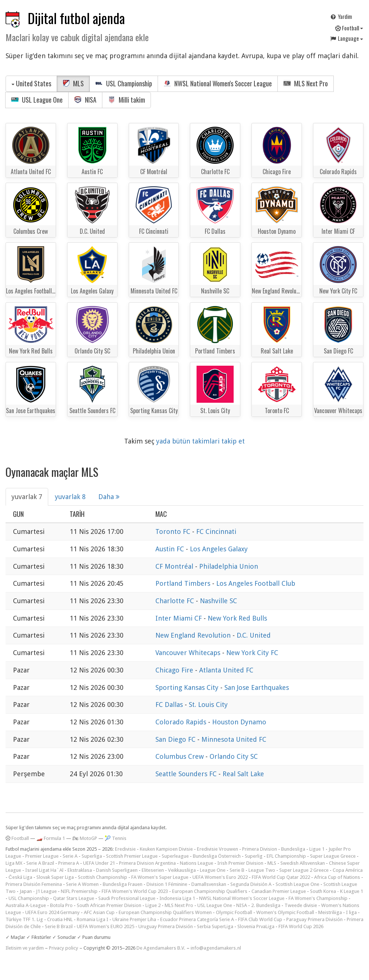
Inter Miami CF (179, 618)
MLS (73, 83)
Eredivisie (125, 849)
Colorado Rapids (182, 722)
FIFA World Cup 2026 (301, 926)
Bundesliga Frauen (123, 884)
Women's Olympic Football (285, 912)
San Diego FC (176, 739)
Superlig (254, 856)
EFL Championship (286, 856)
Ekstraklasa (80, 870)
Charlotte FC (176, 601)
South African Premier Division (109, 905)
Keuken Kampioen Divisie (166, 849)
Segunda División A (251, 884)
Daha (109, 497)
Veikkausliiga (182, 870)
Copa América (348, 870)
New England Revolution (194, 635)
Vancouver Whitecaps (189, 653)
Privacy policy (64, 948)
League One (213, 870)
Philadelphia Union (229, 566)
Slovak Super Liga (55, 877)
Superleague (175, 856)
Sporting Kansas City (188, 687)
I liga (351, 912)
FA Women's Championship (318, 898)
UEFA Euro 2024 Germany (52, 912)
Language (346, 38)
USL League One (37, 100)
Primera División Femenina (34, 884)
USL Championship (124, 83)
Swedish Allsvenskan (303, 863)
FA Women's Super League (160, 877)
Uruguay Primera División (166, 926)
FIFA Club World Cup (260, 919)
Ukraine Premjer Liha (134, 919)
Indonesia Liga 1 (177, 898)
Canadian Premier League (279, 891)
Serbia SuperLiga (215, 926)
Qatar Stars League (74, 898)
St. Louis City (208, 705)
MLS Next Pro (306, 83)
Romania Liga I (93, 919)
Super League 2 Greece (304, 870)
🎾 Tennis (116, 838)
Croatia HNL (60, 919)
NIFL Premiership (79, 891)
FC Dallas (170, 705)
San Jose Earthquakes (257, 687)
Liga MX (14, 863)
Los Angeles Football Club (256, 583)
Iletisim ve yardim (25, 948)
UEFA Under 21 (99, 863)
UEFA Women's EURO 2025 (106, 926)
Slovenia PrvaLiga (256, 926)
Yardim (341, 16)
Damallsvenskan (209, 884)
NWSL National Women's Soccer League (218, 83)
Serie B (237, 870)
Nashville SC (218, 601)
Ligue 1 (317, 849)
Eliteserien (153, 870)
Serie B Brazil (59, 926)
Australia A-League (26, 905)
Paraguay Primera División (314, 919)
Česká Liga (20, 877)
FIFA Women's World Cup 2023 (135, 891)
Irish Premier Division (240, 863)
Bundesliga (293, 849)
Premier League (42, 856)
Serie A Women (82, 884)
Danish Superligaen (117, 870)
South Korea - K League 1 (337, 891)
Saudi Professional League (127, 898)
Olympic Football (234, 912)
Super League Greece (333, 856)
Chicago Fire (175, 670)
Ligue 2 (153, 905)
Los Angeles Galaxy (219, 549)
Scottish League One (297, 884)
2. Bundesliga (266, 905)
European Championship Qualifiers (210, 891)
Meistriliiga (330, 912)
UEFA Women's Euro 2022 (220, 877)
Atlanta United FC (226, 670)
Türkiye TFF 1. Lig (24, 919)
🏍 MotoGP (85, 838)
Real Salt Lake (243, 774)
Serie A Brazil (40, 863)
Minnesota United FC (234, 739)
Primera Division (260, 849)
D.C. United (254, 635)
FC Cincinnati (216, 531)
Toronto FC (174, 531)
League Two (262, 870)
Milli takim (126, 100)
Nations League (197, 863)
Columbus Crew (180, 756)
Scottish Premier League (132, 856)
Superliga (92, 856)
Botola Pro (61, 905)
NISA (85, 100)
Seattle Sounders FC (187, 774)
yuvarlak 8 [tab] (70, 497)
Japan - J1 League (38, 891)
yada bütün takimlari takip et (200, 441)
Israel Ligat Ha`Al (44, 870)
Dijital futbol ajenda (76, 18)
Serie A (70, 856)
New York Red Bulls (237, 618)
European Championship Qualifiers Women (165, 912)
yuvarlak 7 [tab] (27, 497)
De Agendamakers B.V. (161, 948)
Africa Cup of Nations (337, 877)
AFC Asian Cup (99, 912)
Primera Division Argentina (147, 863)
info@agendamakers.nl (216, 948)
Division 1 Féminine (167, 884)
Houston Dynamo (239, 722)
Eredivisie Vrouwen (218, 849)
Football (349, 28)
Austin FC (171, 549)
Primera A (69, 863)
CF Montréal (175, 566)
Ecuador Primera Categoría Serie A (197, 919)
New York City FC (252, 653)
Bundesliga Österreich (217, 856)
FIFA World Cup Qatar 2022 (281, 877)
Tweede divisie (301, 905)
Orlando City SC (234, 756)
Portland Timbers (184, 583)
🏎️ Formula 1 (51, 838)
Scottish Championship (103, 877)
